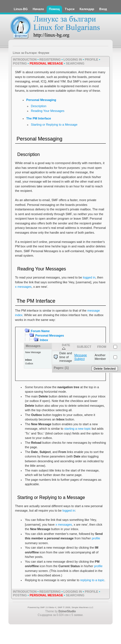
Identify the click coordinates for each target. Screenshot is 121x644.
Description (39, 106)
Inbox (44, 340)
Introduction (25, 59)
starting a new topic (78, 429)
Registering (50, 59)
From (102, 347)
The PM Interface (39, 118)
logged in (89, 277)
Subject (84, 347)
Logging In (73, 59)
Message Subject (81, 357)
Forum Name (40, 331)
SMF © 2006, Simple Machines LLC (75, 607)
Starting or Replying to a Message (54, 125)
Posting (20, 63)
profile (96, 538)
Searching (75, 63)
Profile (92, 59)
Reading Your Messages (48, 111)
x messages (23, 287)
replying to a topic (92, 580)
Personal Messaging (41, 100)
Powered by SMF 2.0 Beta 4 (42, 607)
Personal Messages (50, 335)
